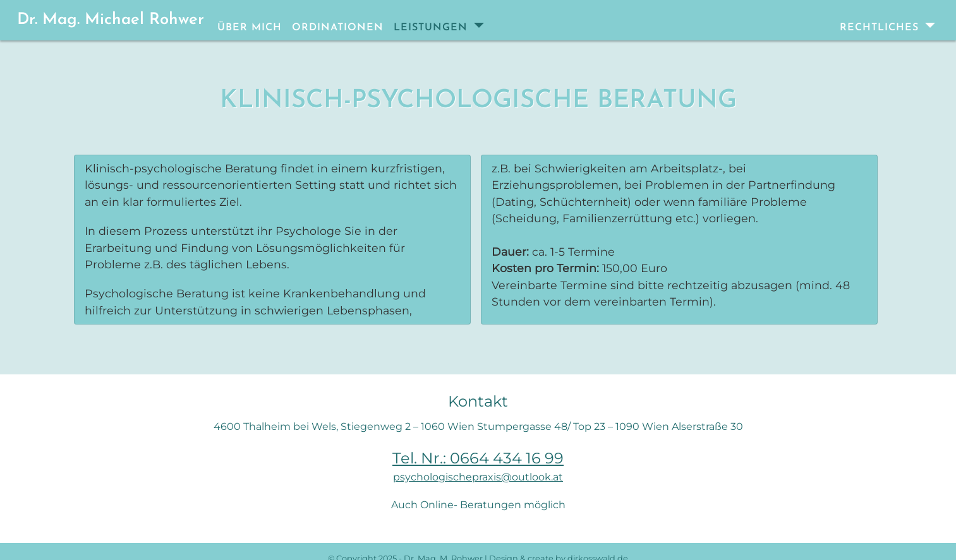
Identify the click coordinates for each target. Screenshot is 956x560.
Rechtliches (881, 28)
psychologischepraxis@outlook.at (478, 477)
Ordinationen (338, 28)
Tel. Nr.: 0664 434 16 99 (478, 458)
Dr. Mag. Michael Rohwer (111, 20)
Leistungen (433, 28)
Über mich (250, 28)
